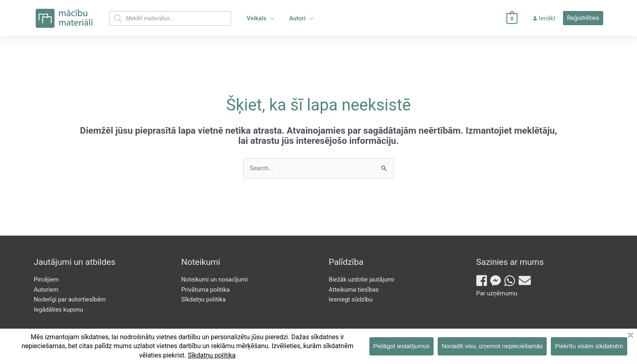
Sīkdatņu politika (204, 299)
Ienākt (546, 18)
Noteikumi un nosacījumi (215, 279)
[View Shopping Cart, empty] (515, 18)
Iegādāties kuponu (59, 310)
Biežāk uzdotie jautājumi (362, 279)
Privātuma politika (206, 290)
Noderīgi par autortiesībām (70, 299)
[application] (269, 18)
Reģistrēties (583, 18)
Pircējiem (46, 279)
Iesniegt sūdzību (351, 299)
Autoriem (46, 290)
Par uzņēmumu (497, 293)
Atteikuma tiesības (354, 290)
